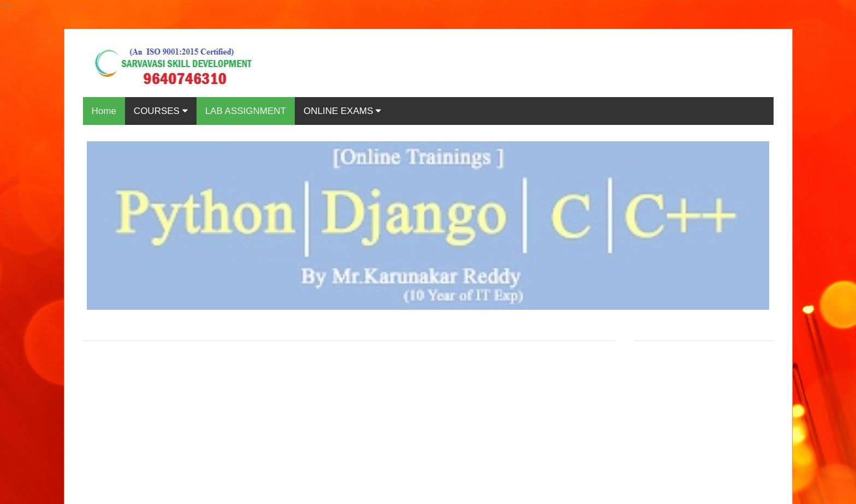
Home (104, 111)
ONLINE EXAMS (342, 111)
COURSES (161, 111)
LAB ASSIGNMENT (246, 111)
